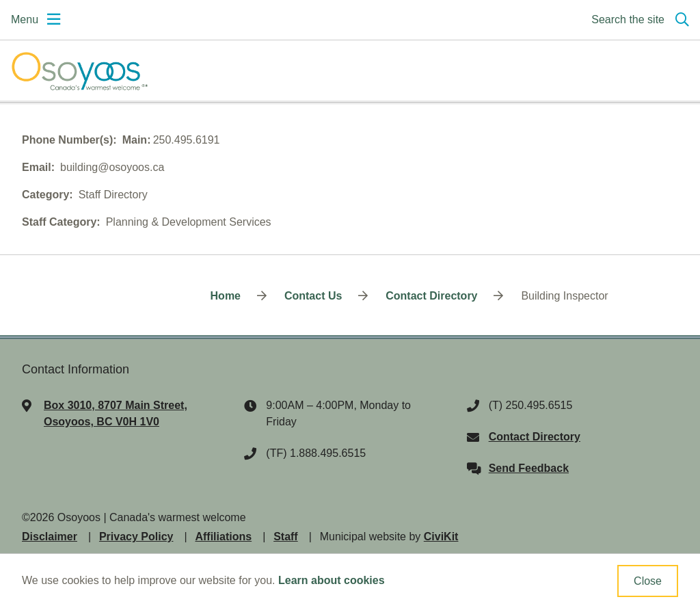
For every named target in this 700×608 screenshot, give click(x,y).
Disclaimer (50, 537)
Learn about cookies (332, 580)
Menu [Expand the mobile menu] (25, 19)
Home (226, 296)
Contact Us (313, 296)
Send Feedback (529, 468)
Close (648, 581)
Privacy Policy (136, 537)
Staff (286, 537)
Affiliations (223, 537)
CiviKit (441, 537)
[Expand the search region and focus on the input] (637, 20)
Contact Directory (431, 296)
